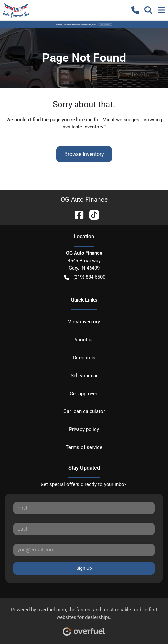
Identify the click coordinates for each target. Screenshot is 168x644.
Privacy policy (84, 429)
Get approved (84, 394)
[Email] (84, 550)
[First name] (84, 508)
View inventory (84, 322)
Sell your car (84, 376)
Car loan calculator (84, 411)
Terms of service (84, 447)
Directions (84, 358)
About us (84, 340)
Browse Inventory (84, 154)
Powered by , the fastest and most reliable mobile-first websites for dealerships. (84, 619)
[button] (135, 10)
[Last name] (84, 529)
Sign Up (84, 568)
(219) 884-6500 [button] (85, 277)
